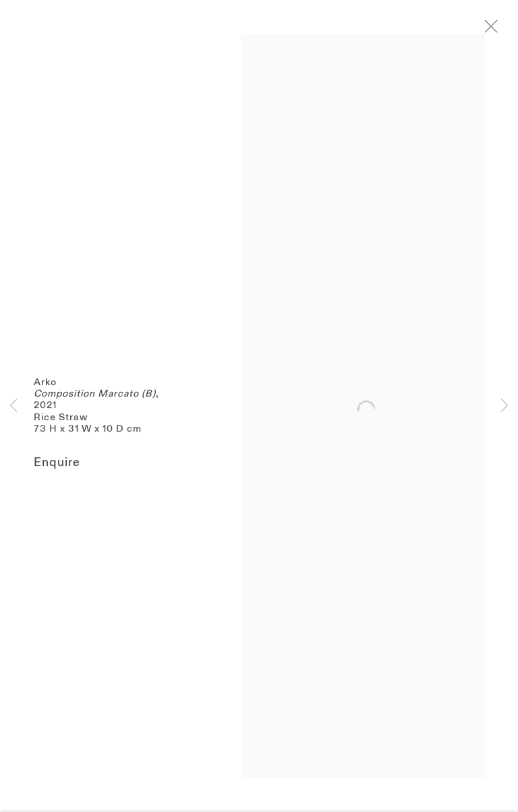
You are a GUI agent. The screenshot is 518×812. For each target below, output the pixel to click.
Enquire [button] (57, 469)
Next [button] (505, 406)
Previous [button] (13, 406)
